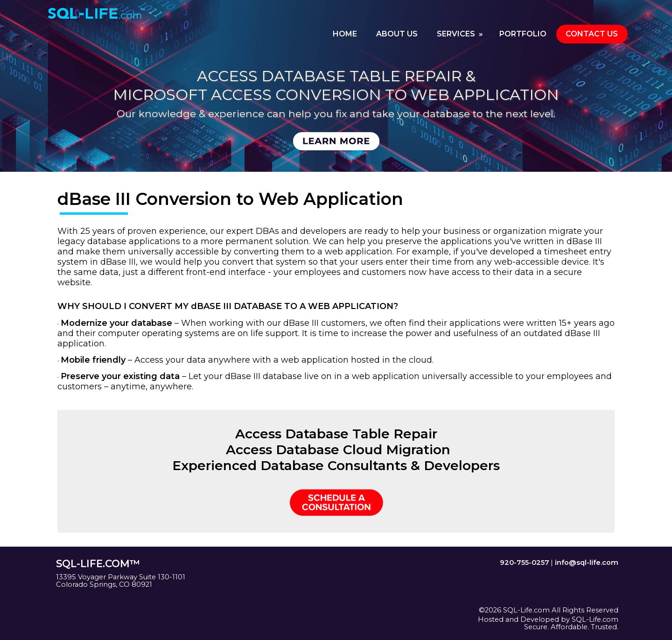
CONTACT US (592, 34)
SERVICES (461, 34)
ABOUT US (397, 34)
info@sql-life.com (587, 563)
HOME (345, 34)
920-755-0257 (525, 563)
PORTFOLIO (523, 34)
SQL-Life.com (595, 619)
